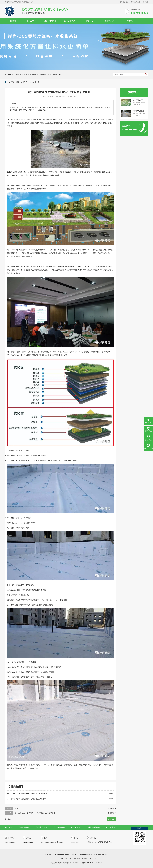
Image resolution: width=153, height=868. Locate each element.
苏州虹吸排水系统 (22, 74)
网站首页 (13, 21)
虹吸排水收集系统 (70, 352)
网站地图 (145, 2)
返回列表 (111, 819)
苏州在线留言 (124, 2)
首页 (17, 82)
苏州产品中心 (30, 21)
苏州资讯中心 (70, 21)
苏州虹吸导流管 (45, 74)
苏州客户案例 (50, 21)
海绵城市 (72, 253)
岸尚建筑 (14, 352)
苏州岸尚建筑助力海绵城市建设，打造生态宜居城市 (26, 799)
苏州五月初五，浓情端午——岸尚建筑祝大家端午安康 (27, 793)
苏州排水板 (34, 74)
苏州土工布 (57, 74)
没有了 (18, 808)
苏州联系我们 (135, 2)
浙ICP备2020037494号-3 (93, 863)
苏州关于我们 (89, 21)
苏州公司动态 (38, 82)
